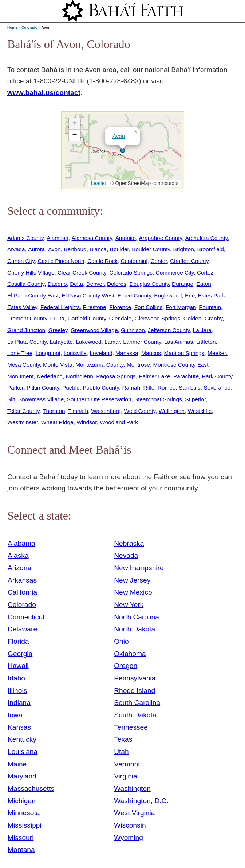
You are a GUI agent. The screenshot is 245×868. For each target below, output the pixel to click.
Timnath (78, 411)
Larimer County (142, 342)
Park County (217, 376)
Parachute (186, 376)
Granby (214, 318)
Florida (18, 641)
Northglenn (80, 376)
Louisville (75, 353)
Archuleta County (207, 238)
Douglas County (149, 284)
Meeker (217, 353)
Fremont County (27, 318)
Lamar (112, 342)
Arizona (19, 568)
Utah (121, 752)
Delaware (22, 629)
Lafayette (61, 342)
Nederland (50, 376)
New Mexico (133, 592)
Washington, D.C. (141, 801)
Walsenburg (106, 411)
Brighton (184, 249)
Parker (15, 388)
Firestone (95, 307)
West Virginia (134, 813)
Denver (95, 284)
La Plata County (27, 342)
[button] (123, 150)
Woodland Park (119, 422)
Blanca (98, 249)
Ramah (131, 388)
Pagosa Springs (116, 376)
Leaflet (98, 183)
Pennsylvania (135, 678)
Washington (132, 788)
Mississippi (25, 825)
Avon (119, 136)
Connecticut (26, 617)
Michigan (22, 801)
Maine (17, 764)
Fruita (57, 318)
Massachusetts (31, 788)
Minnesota (24, 813)
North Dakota (135, 629)
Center (159, 261)
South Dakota (135, 715)
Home (12, 27)
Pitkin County (43, 388)
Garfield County (87, 318)
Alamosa (58, 238)
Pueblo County (101, 388)
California (22, 592)
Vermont (127, 764)
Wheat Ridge (57, 422)
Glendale (120, 318)
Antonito (126, 238)
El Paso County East (33, 295)
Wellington (172, 411)
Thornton (54, 411)
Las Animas (179, 342)
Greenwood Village (94, 330)
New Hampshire (139, 568)
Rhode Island (135, 691)
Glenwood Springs (158, 318)
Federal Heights (60, 307)
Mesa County (23, 365)
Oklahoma (130, 654)
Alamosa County (92, 238)
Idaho (16, 678)
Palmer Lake (154, 376)
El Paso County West (88, 295)
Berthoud (75, 249)
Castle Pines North (61, 261)
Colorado (29, 27)
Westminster (23, 422)
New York (129, 605)
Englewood (168, 295)
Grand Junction (26, 330)
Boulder (119, 249)
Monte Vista (58, 365)
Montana (21, 850)
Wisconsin (130, 825)
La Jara (202, 330)
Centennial (134, 261)
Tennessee (131, 727)
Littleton (206, 342)
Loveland (101, 353)
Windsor (86, 422)
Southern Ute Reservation (99, 399)
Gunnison (133, 330)
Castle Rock (102, 261)
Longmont (48, 353)
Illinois (17, 691)
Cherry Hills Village (31, 273)
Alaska (18, 555)
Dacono (57, 284)
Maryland (22, 776)
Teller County (23, 411)
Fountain (210, 307)
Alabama (21, 543)
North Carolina (137, 617)
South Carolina (137, 703)
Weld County (140, 411)
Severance (217, 388)
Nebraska (129, 543)
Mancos (151, 353)
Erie (190, 295)
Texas (123, 739)
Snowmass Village (41, 399)
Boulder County (151, 249)
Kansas (19, 727)
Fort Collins (149, 307)
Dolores (117, 284)
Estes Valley (22, 307)
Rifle (149, 388)
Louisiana (23, 752)
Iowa (15, 715)
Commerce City (175, 273)
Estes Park (212, 295)
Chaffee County (189, 261)
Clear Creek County (82, 273)
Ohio (121, 641)
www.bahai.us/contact (44, 93)
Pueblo (71, 388)
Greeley (58, 330)
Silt (11, 399)
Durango (183, 284)
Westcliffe (200, 411)
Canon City (21, 261)
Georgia (20, 654)
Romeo (167, 388)
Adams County (25, 238)
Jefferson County (169, 330)
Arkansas (22, 580)
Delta (76, 284)
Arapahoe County (161, 238)
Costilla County (26, 284)
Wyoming (129, 838)
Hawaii (18, 666)
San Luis (190, 388)
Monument (21, 376)
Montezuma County (99, 365)
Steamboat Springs (158, 399)
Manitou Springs (184, 353)
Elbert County (134, 295)
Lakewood (88, 342)
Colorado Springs (131, 273)
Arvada (16, 249)
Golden (193, 318)
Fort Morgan (181, 307)
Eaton (204, 284)
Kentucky (22, 739)
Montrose (138, 365)
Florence (120, 307)
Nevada (126, 555)
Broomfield (210, 249)
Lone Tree (20, 353)
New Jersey (132, 580)
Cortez (205, 273)
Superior (195, 399)
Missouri (21, 838)
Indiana (19, 703)
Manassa (127, 353)
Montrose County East (181, 365)
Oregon (126, 666)
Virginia (126, 776)
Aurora (36, 249)
